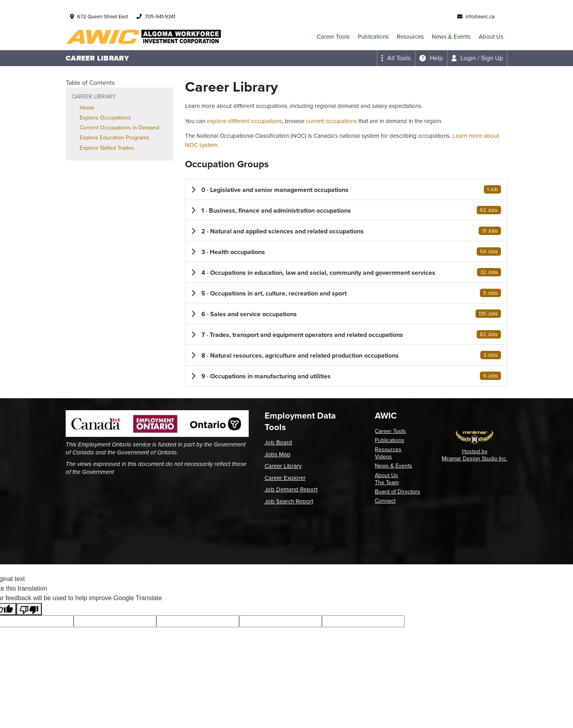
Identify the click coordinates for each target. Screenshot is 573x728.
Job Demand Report (291, 489)
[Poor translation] (29, 609)
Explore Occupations (105, 118)
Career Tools (333, 37)
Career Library (283, 466)
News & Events (451, 37)
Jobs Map (278, 454)
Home (87, 108)
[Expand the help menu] (431, 58)
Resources (410, 37)
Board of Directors (398, 492)
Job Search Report (289, 501)
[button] (346, 189)
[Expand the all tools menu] (396, 58)
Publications (373, 37)
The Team (387, 482)
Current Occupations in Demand (119, 128)
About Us (491, 37)
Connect (385, 501)
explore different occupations (245, 121)
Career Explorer (285, 478)
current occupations (331, 121)
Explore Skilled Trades (107, 148)
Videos (383, 457)
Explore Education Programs (114, 138)
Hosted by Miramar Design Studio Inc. (475, 455)
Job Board (278, 442)
